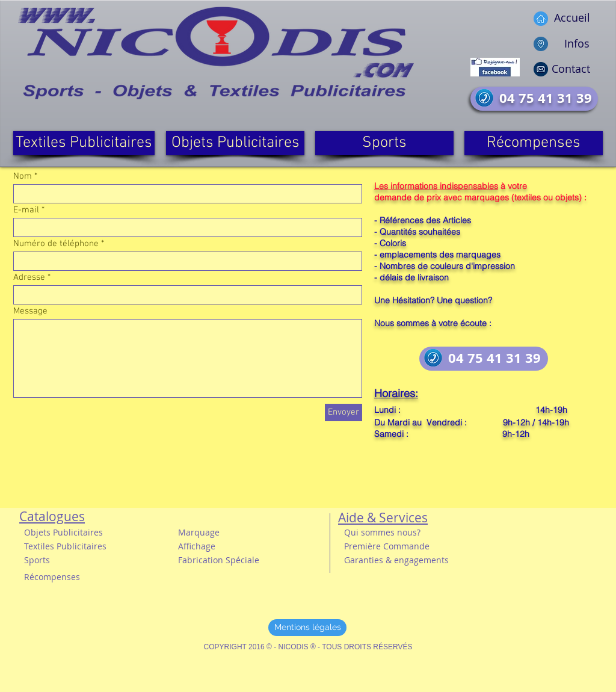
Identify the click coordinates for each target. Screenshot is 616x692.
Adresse (29, 278)
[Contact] (559, 69)
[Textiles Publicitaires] (84, 143)
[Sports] (384, 143)
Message (30, 311)
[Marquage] (202, 532)
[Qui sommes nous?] (390, 532)
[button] (72, 546)
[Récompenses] (534, 143)
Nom (23, 177)
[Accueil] (559, 18)
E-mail (26, 210)
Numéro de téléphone (56, 244)
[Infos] (557, 44)
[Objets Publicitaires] (235, 143)
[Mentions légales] (307, 628)
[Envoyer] (343, 412)
